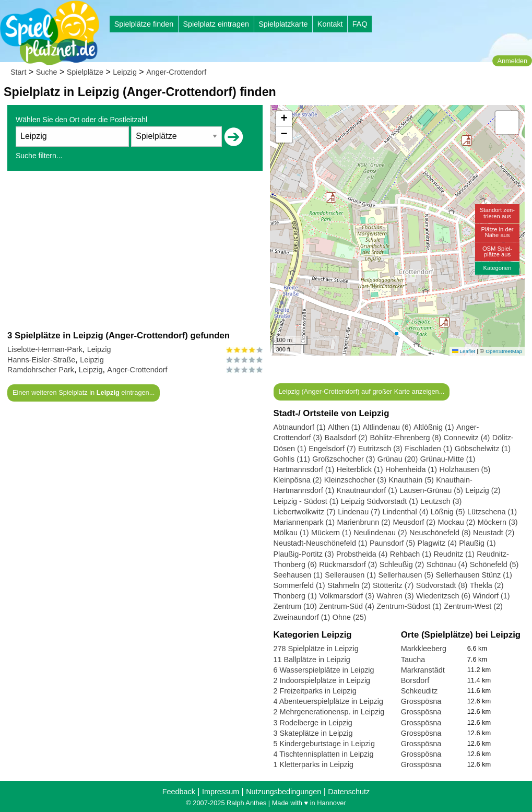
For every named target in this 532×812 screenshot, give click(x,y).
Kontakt (330, 24)
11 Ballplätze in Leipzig (312, 660)
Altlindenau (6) (387, 427)
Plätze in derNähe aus (497, 232)
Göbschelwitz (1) (483, 449)
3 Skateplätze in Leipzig (313, 733)
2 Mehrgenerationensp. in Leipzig (329, 712)
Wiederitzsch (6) (443, 596)
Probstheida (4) (362, 554)
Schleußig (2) (402, 564)
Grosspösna (421, 701)
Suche (47, 72)
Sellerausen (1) (350, 575)
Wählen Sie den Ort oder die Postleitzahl (81, 120)
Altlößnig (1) (434, 427)
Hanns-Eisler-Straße (41, 360)
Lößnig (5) (448, 512)
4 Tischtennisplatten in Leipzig (324, 754)
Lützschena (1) (492, 512)
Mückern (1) (331, 533)
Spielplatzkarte (283, 24)
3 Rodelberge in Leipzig (313, 723)
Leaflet (464, 351)
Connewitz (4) (467, 438)
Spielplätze (85, 72)
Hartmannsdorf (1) (304, 469)
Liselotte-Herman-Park (45, 349)
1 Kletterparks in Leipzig (314, 764)
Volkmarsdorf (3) (347, 596)
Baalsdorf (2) (346, 438)
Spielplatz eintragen (216, 24)
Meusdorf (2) (414, 522)
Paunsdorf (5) (392, 543)
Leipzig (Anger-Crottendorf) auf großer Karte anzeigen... (361, 391)
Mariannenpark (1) (304, 522)
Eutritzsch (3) (380, 449)
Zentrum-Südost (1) (409, 606)
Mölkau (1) (291, 533)
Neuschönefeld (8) (440, 533)
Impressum (221, 792)
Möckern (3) (498, 522)
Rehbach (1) (411, 554)
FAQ (360, 24)
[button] (444, 322)
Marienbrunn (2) (364, 522)
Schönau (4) (447, 564)
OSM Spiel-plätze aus (497, 251)
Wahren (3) (395, 596)
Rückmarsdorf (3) (348, 564)
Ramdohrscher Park (41, 370)
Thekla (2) (487, 585)
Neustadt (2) (494, 533)
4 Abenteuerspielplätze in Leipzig (328, 701)
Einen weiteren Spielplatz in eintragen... (84, 392)
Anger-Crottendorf (176, 72)
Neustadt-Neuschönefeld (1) (321, 543)
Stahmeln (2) (349, 585)
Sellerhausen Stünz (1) (474, 575)
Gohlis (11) (292, 459)
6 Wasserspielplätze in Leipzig (324, 670)
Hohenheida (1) (411, 469)
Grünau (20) (398, 459)
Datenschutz (349, 792)
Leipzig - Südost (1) (306, 501)
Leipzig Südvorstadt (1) (380, 501)
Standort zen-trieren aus (497, 213)
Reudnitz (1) (454, 554)
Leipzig (125, 72)
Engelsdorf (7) (332, 449)
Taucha (413, 660)
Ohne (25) (350, 617)
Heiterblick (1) (360, 469)
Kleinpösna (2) (298, 480)
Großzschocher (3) (344, 459)
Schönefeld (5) (494, 564)
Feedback (179, 792)
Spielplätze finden (144, 24)
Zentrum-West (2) (473, 606)
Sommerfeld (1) (299, 585)
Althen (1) (344, 427)
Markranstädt (423, 670)
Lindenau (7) (359, 512)
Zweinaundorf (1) (302, 617)
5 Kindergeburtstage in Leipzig (324, 744)
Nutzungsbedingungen (283, 792)
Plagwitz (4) (437, 543)
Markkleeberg (424, 649)
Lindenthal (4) (405, 512)
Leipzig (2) (483, 490)
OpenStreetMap (504, 351)
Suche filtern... (39, 156)
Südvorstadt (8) (442, 585)
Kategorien (497, 268)
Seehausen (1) (298, 575)
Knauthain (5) (411, 480)
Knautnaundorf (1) (367, 490)
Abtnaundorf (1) (300, 427)
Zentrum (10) (295, 606)
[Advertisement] (135, 250)
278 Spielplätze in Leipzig (316, 649)
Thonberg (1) (295, 596)
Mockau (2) (456, 522)
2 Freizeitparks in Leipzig (315, 691)
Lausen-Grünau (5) (431, 490)
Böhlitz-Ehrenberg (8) (405, 438)
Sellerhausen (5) (406, 575)
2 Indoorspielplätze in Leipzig (322, 680)
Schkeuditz (419, 691)
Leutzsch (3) (441, 501)
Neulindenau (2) (380, 533)
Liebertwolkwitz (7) (305, 512)
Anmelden (512, 61)
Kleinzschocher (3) (355, 480)
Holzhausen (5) (465, 469)
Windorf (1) (491, 596)
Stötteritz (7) (393, 585)
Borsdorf (415, 680)
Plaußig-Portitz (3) (304, 554)
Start (18, 72)
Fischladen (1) (428, 449)
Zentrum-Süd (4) (347, 606)
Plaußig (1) (477, 543)
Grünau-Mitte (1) (448, 459)
